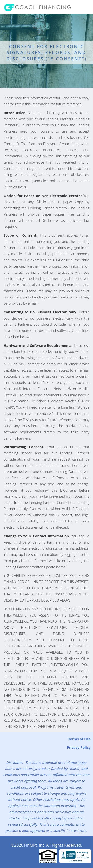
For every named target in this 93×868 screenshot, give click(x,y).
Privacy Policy (79, 748)
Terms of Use (79, 739)
